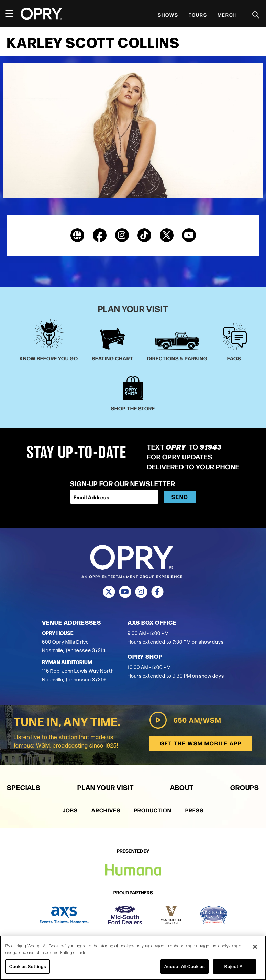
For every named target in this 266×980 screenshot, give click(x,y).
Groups (245, 787)
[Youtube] (125, 592)
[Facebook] (157, 592)
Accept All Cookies (185, 966)
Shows (168, 15)
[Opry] (41, 14)
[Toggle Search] (256, 15)
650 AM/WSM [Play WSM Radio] (185, 720)
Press (194, 810)
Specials (24, 787)
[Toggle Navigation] (12, 14)
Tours (198, 15)
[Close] (255, 947)
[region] (133, 958)
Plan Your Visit (106, 787)
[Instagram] (141, 592)
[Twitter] (109, 592)
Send (180, 497)
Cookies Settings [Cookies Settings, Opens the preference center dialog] (28, 966)
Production (153, 810)
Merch (227, 15)
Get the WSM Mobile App (201, 743)
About (182, 787)
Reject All (235, 966)
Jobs (70, 810)
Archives (106, 810)
